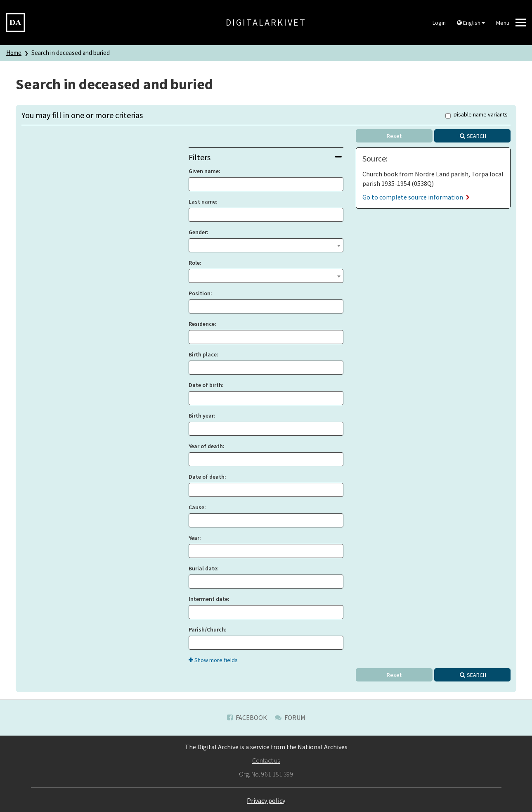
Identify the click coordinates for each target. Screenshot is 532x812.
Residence (202, 324)
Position (200, 293)
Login (439, 23)
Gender (198, 232)
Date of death (207, 477)
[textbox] (266, 245)
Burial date (203, 568)
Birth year (201, 415)
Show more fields (213, 660)
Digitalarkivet (266, 22)
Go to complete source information (416, 197)
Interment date (208, 599)
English (471, 23)
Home (14, 53)
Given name (204, 171)
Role (194, 263)
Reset (394, 136)
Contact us (266, 760)
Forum (290, 717)
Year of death (206, 446)
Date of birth (205, 385)
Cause (196, 507)
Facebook (247, 717)
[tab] (266, 157)
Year (194, 538)
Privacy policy (266, 800)
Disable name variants (476, 115)
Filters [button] (265, 157)
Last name (202, 202)
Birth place (203, 354)
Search (476, 136)
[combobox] (266, 245)
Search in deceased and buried (71, 53)
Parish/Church (207, 629)
